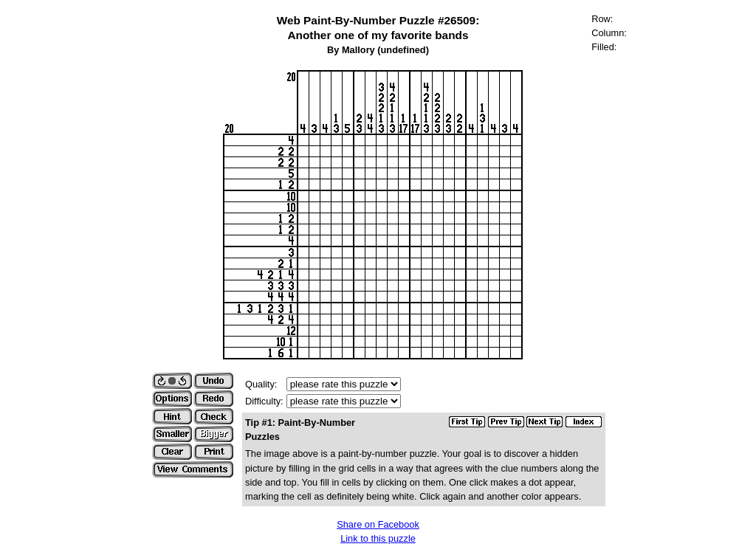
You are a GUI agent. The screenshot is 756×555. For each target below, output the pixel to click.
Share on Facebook (378, 524)
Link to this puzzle (378, 538)
